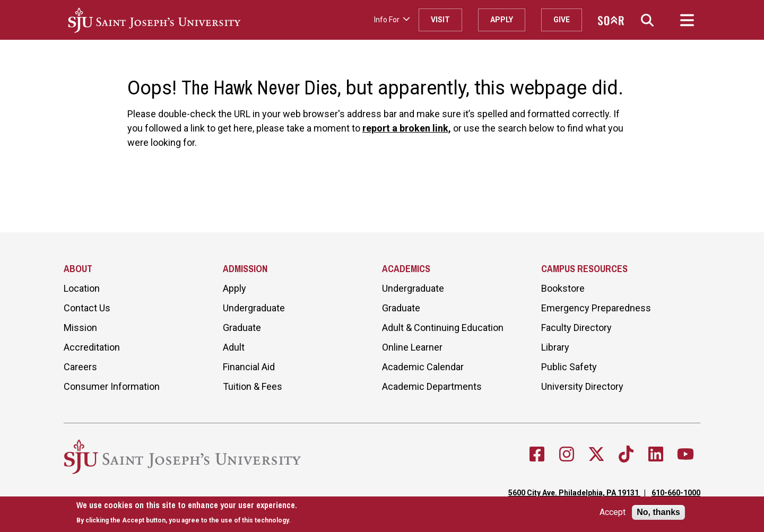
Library (555, 347)
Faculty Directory (576, 328)
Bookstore (563, 288)
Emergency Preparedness (596, 308)
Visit (440, 20)
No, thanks (658, 512)
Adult (234, 347)
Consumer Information (112, 386)
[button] (647, 20)
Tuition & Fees (253, 386)
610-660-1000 (676, 493)
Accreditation (92, 347)
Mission (80, 328)
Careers (80, 367)
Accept (613, 512)
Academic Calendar (423, 367)
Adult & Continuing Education (443, 328)
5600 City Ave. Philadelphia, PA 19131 (574, 493)
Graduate (242, 328)
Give (562, 20)
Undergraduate (254, 308)
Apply (502, 20)
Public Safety (569, 367)
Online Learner (412, 347)
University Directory (582, 386)
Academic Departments (432, 386)
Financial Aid (249, 367)
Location (82, 288)
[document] (187, 513)
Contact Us (87, 308)
